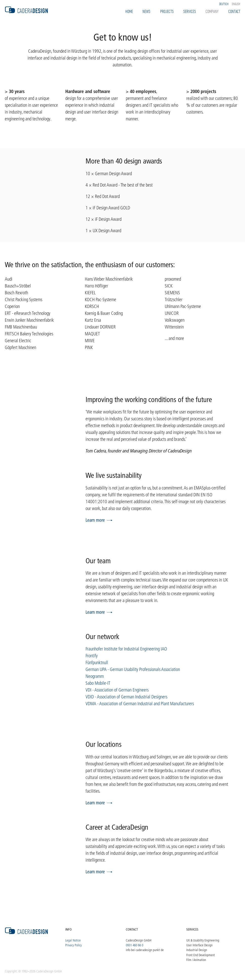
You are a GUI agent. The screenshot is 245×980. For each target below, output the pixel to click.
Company (212, 11)
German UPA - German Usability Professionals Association (133, 669)
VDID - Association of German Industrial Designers (126, 697)
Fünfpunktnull (97, 663)
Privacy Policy (74, 945)
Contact (234, 11)
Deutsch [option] (224, 4)
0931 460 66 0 (135, 945)
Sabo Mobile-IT (98, 683)
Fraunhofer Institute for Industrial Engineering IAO (126, 649)
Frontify (92, 656)
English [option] (236, 4)
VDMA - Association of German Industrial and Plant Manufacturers (140, 704)
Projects (167, 11)
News (146, 11)
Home (129, 11)
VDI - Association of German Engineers (117, 690)
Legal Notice (73, 940)
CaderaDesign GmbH (139, 940)
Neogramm (95, 676)
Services (190, 11)
